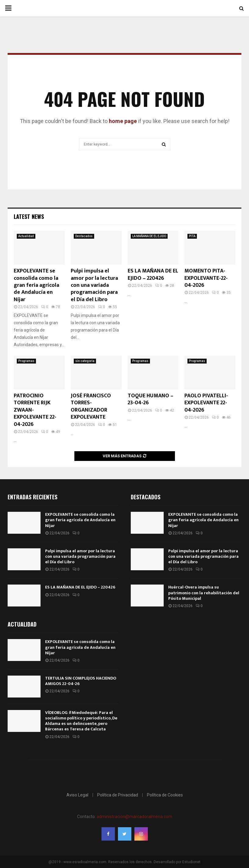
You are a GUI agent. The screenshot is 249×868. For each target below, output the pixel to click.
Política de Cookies (165, 795)
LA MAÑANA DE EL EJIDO (149, 236)
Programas (26, 361)
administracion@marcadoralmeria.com (134, 817)
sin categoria (85, 361)
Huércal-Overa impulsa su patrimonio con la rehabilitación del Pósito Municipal (204, 593)
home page (123, 121)
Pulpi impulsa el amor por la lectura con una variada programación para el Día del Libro (94, 285)
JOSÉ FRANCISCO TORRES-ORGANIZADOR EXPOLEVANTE (91, 406)
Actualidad (26, 236)
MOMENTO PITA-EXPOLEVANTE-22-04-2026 (206, 278)
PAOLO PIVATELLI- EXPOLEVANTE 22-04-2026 (206, 403)
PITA (192, 236)
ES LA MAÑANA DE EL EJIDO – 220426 (153, 274)
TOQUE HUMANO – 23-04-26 (151, 399)
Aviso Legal (77, 795)
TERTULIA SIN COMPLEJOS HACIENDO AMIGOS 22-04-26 (81, 681)
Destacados (84, 236)
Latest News (29, 216)
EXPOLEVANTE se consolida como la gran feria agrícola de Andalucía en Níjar (36, 285)
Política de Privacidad (118, 795)
